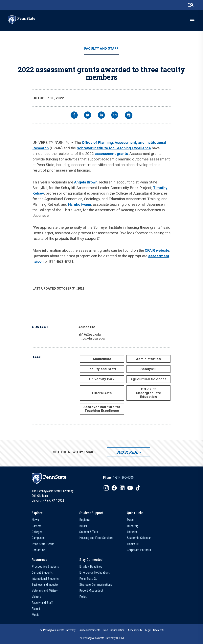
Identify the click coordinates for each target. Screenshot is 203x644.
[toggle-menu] (192, 19)
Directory (133, 526)
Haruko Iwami (80, 204)
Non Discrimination (114, 630)
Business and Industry (45, 585)
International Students (45, 579)
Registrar (85, 520)
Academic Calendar (139, 538)
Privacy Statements (90, 630)
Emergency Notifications (95, 572)
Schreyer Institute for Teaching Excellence (114, 148)
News (35, 520)
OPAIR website (157, 250)
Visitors (36, 597)
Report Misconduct (91, 591)
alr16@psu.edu (90, 334)
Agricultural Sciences (148, 379)
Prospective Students (45, 567)
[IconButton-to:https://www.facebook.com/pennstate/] (114, 488)
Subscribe (127, 452)
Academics (102, 359)
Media (35, 615)
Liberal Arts (102, 393)
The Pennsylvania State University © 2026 (102, 638)
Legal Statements (155, 630)
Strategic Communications (96, 585)
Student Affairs (89, 532)
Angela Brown (86, 182)
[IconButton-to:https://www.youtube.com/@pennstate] (130, 488)
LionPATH (133, 544)
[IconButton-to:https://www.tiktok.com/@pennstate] (138, 488)
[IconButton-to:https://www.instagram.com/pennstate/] (106, 488)
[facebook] (74, 116)
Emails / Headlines (91, 567)
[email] (115, 116)
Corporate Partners (139, 550)
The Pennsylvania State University (57, 630)
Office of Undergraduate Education (149, 393)
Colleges (37, 532)
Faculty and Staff (101, 48)
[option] (118, 478)
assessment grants (111, 154)
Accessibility (135, 630)
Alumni (36, 609)
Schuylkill (148, 369)
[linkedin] (101, 116)
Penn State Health (43, 544)
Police (83, 597)
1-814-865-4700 (123, 477)
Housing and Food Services (96, 538)
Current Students (42, 572)
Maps (130, 520)
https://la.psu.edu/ (92, 338)
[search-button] (191, 5)
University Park (102, 379)
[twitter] (88, 116)
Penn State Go (88, 579)
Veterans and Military (45, 591)
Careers (37, 526)
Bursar (83, 526)
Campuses (38, 538)
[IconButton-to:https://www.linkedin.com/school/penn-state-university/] (122, 488)
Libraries (132, 532)
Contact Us (39, 550)
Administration (148, 359)
